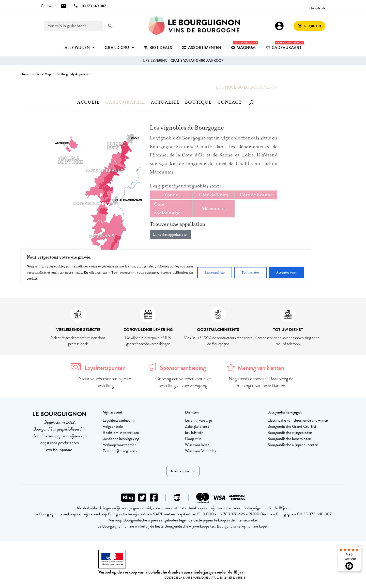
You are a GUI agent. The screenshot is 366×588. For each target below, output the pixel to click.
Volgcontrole (113, 426)
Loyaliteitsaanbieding (119, 420)
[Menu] (358, 548)
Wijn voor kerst (197, 445)
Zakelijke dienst (197, 426)
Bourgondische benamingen (289, 439)
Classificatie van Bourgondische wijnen (298, 420)
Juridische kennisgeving (121, 439)
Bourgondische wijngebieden (290, 433)
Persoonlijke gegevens (120, 451)
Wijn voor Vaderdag (201, 451)
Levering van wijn (199, 420)
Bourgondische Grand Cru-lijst (292, 426)
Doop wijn (193, 439)
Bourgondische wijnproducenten (293, 445)
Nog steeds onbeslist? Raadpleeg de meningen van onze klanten (261, 382)
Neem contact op (183, 471)
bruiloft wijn (194, 433)
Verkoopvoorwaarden (120, 445)
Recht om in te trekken (121, 433)
